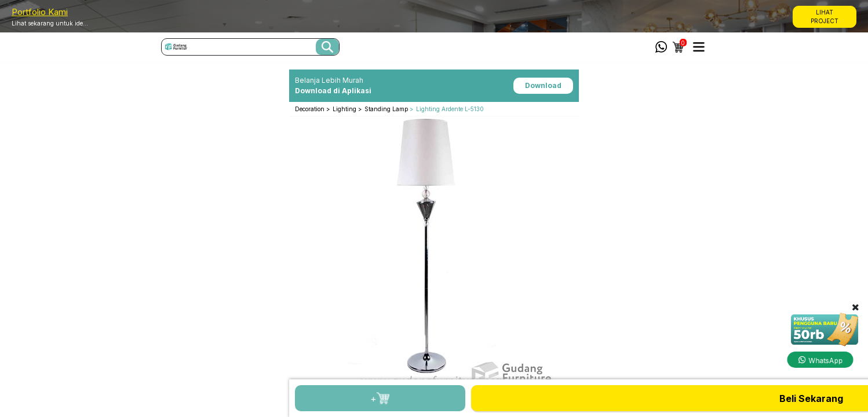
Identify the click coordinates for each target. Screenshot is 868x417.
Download (543, 85)
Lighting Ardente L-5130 (450, 109)
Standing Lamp (386, 109)
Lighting (345, 109)
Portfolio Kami (40, 12)
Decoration (311, 109)
